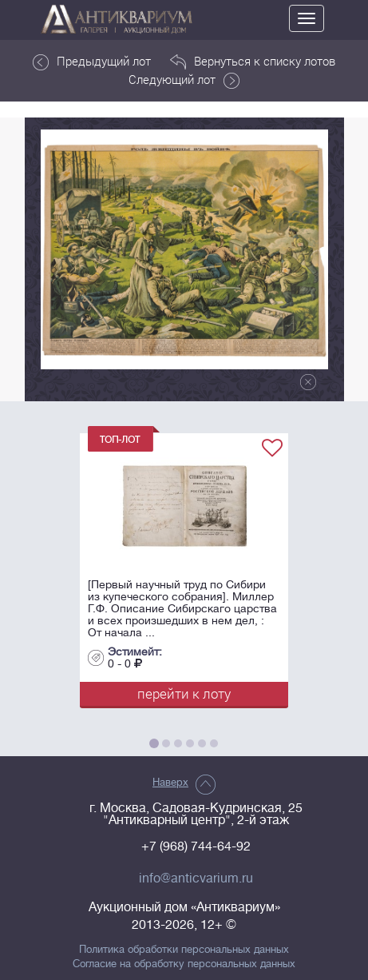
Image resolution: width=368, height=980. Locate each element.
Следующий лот (184, 80)
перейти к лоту (184, 693)
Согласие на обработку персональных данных (184, 964)
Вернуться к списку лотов (253, 62)
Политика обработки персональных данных (184, 950)
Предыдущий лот (92, 62)
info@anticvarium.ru (196, 878)
